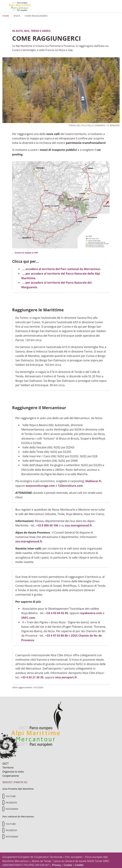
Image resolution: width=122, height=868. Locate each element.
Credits (79, 863)
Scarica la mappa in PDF (26, 253)
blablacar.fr (93, 480)
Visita (17, 16)
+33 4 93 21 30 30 (32, 676)
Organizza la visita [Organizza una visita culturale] (13, 770)
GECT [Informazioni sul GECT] (5, 762)
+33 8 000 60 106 (47, 525)
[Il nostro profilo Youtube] (3, 795)
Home (6, 16)
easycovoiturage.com (40, 485)
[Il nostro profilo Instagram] (3, 807)
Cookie (68, 863)
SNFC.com (28, 616)
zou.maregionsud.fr (79, 525)
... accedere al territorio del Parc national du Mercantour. (62, 269)
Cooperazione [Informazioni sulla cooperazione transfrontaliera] (11, 774)
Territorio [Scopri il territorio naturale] (8, 766)
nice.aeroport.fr (66, 676)
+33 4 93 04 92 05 (57, 612)
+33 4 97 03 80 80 (57, 634)
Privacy (57, 863)
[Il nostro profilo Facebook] (3, 801)
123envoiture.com (71, 485)
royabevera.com (91, 612)
